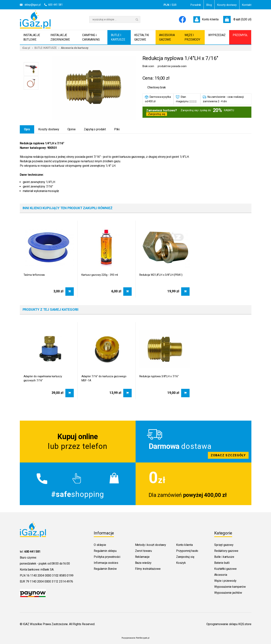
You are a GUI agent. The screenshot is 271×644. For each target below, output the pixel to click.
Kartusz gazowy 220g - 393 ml (100, 275)
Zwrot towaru (143, 551)
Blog (209, 5)
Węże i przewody (225, 581)
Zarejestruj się (157, 114)
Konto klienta (184, 545)
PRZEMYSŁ (240, 35)
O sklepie (100, 545)
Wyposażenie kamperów (230, 587)
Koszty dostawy (227, 5)
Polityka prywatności (107, 557)
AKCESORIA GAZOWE (167, 37)
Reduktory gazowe (226, 551)
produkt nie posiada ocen (172, 66)
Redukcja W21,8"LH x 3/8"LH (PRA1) (161, 275)
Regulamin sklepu (105, 551)
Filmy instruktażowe (148, 569)
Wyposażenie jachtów (228, 593)
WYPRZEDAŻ (217, 35)
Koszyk (181, 563)
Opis (27, 129)
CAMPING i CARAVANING (91, 37)
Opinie (72, 129)
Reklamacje (142, 557)
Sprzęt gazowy (224, 545)
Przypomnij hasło (187, 551)
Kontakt (247, 5)
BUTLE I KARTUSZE (118, 37)
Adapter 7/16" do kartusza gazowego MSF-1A (104, 378)
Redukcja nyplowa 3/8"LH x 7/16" (159, 376)
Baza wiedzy (143, 563)
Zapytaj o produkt (95, 129)
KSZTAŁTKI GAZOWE (142, 37)
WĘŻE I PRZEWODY (192, 37)
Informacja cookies (106, 563)
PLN (166, 5)
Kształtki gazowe (225, 569)
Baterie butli (222, 563)
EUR (174, 5)
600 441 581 (55, 5)
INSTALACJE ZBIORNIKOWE (60, 37)
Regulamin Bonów (105, 569)
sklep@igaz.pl (33, 5)
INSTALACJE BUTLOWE (32, 37)
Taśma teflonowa (34, 275)
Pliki (117, 129)
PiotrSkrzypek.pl (143, 638)
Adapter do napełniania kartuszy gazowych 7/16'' (43, 378)
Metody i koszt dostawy (151, 545)
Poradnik (196, 5)
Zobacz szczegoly (193, 442)
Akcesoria (221, 575)
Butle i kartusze (224, 557)
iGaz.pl (26, 48)
